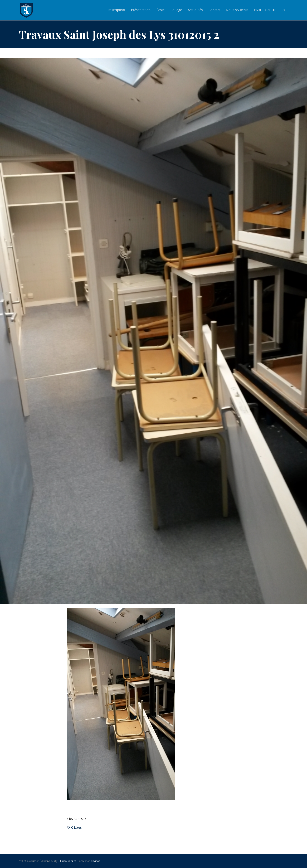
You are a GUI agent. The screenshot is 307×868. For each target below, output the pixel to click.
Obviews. (96, 861)
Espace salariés (68, 861)
